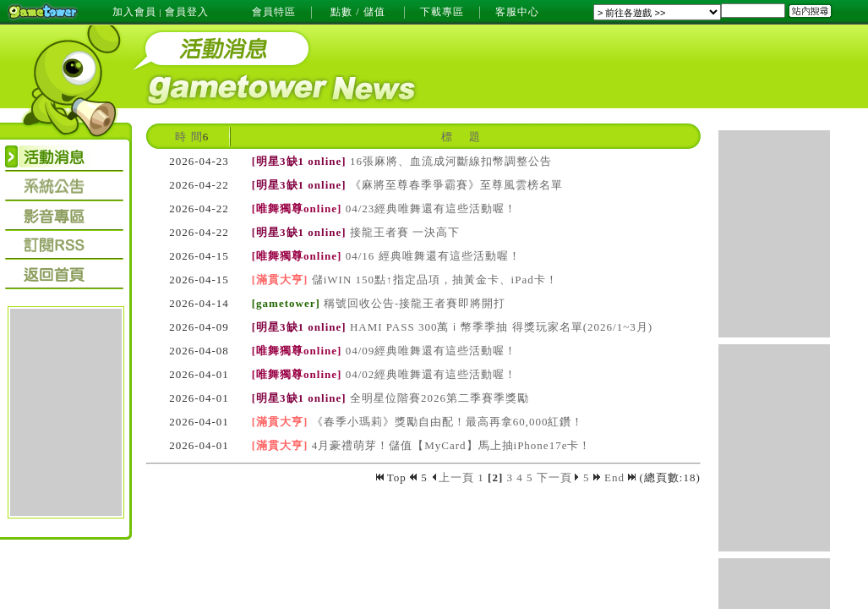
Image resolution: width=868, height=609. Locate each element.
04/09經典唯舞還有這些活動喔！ (431, 351)
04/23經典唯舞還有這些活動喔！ (431, 208)
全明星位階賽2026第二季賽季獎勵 (439, 398)
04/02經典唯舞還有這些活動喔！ (431, 374)
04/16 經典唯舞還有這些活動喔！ (433, 256)
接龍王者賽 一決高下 (405, 232)
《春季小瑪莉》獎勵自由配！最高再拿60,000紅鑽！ (448, 422)
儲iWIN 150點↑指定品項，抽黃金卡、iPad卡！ (435, 280)
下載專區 (442, 12)
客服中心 (517, 12)
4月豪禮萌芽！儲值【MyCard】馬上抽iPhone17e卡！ (452, 445)
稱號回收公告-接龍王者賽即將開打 (415, 303)
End (620, 477)
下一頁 (558, 477)
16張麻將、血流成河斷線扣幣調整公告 (451, 161)
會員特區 (274, 12)
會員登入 (187, 12)
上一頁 (453, 477)
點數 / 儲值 (358, 12)
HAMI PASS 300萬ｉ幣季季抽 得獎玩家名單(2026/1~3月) (501, 327)
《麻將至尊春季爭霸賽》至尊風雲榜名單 (456, 185)
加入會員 (134, 12)
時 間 (188, 137)
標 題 (461, 137)
